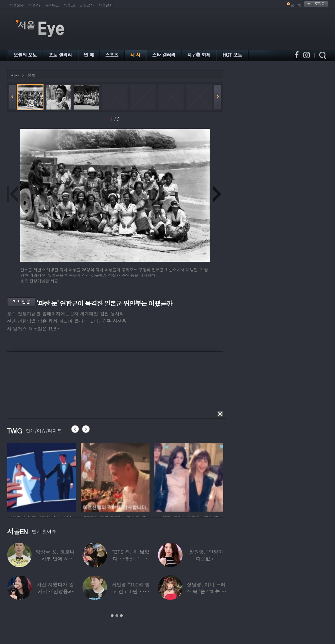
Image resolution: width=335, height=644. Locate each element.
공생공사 (87, 5)
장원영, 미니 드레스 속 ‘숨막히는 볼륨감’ (206, 591)
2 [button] (117, 616)
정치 (31, 75)
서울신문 (17, 5)
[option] (42, 476)
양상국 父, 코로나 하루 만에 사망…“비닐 (55, 559)
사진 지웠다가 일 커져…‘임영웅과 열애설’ (55, 591)
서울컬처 (106, 5)
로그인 (296, 5)
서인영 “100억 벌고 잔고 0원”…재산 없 (131, 591)
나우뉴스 (52, 5)
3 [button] (121, 616)
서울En (69, 5)
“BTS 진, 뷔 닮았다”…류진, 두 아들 (131, 559)
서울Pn (34, 5)
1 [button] (112, 616)
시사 (15, 75)
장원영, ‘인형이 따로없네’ (206, 555)
